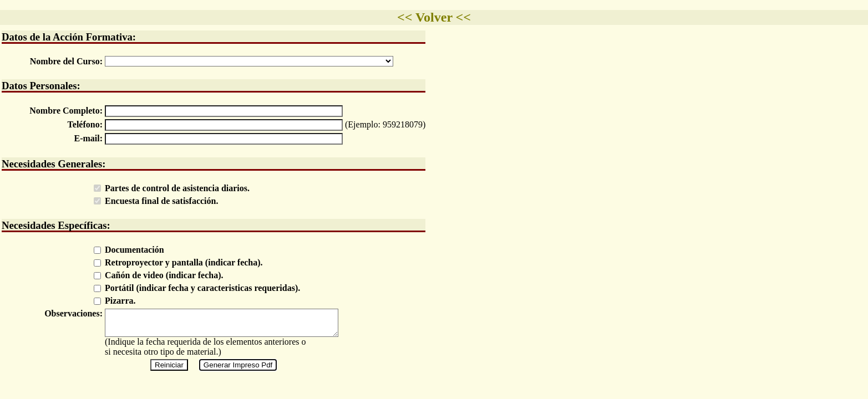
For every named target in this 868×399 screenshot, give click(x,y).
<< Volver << (434, 17)
